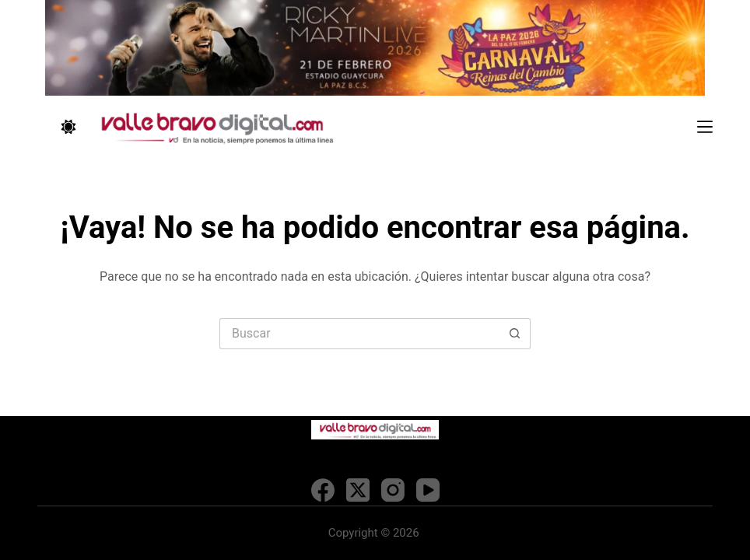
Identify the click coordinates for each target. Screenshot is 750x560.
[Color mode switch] (68, 127)
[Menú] (705, 127)
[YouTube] (428, 490)
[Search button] (515, 334)
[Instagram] (393, 490)
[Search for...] (359, 334)
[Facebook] (323, 490)
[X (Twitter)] (358, 490)
